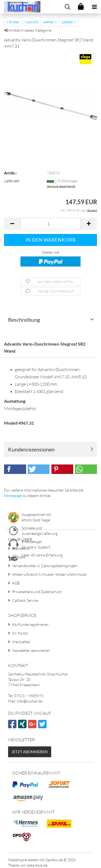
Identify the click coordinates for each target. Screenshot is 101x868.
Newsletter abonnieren (31, 650)
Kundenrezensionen (31, 449)
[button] (12, 224)
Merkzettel (21, 642)
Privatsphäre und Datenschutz (37, 592)
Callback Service (25, 600)
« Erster (13, 22)
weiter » (50, 22)
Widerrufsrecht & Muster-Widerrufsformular (50, 574)
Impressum (21, 548)
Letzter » (69, 22)
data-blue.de (37, 865)
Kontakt (19, 557)
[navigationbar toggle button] (94, 7)
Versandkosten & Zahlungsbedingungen (45, 566)
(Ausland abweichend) (61, 186)
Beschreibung (24, 320)
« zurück (31, 22)
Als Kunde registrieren (30, 624)
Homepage (13, 495)
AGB (16, 583)
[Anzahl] (50, 224)
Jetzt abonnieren (30, 752)
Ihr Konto (20, 633)
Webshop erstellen (23, 860)
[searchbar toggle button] (67, 7)
